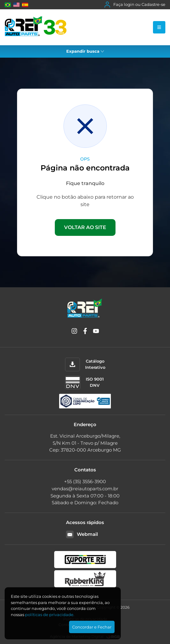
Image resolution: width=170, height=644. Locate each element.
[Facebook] (85, 332)
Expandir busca (85, 51)
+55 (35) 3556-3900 (85, 481)
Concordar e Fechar (92, 627)
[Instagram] (74, 332)
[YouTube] (96, 332)
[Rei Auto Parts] (36, 27)
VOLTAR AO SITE (85, 227)
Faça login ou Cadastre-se (135, 5)
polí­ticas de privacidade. (50, 615)
